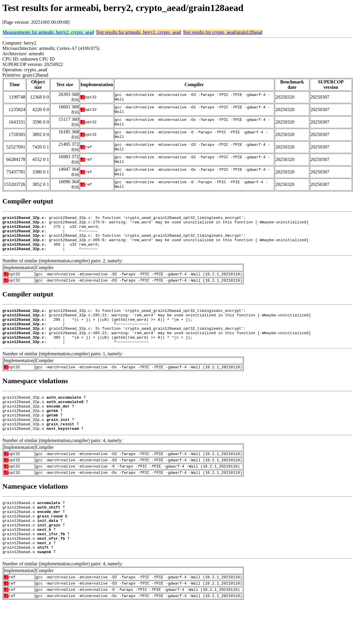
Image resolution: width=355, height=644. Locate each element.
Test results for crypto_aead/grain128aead (223, 32)
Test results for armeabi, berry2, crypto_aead (138, 32)
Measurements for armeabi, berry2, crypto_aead (48, 32)
